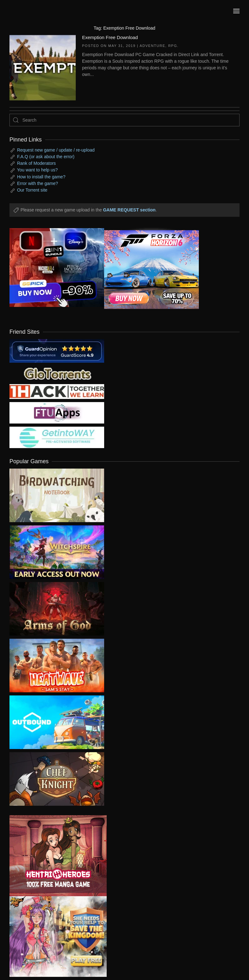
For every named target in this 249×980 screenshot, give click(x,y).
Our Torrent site (32, 190)
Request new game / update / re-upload (56, 150)
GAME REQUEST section (129, 210)
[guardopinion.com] (57, 350)
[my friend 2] (57, 373)
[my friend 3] (57, 391)
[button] (236, 11)
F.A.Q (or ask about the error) (46, 157)
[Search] (124, 120)
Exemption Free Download (110, 37)
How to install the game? (41, 177)
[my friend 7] (57, 437)
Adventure (152, 46)
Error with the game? (38, 183)
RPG (173, 46)
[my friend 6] (57, 412)
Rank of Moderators (36, 163)
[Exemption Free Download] (43, 67)
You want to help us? (37, 170)
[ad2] (53, 856)
